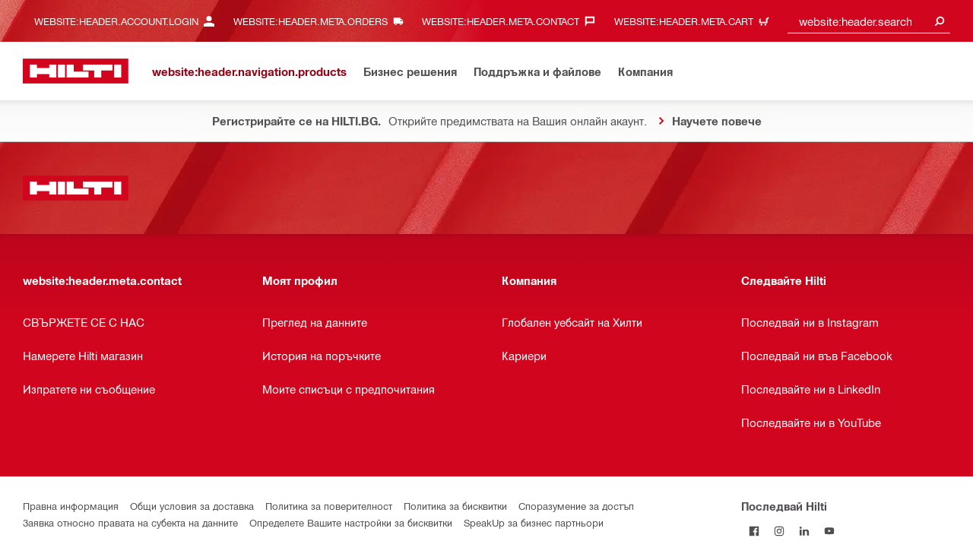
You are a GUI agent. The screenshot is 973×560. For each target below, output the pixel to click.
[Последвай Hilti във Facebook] (754, 531)
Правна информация (71, 506)
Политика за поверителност (329, 506)
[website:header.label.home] (76, 71)
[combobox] (869, 21)
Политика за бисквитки (455, 506)
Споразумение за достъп (576, 506)
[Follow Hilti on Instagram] (779, 531)
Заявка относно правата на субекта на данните (130, 522)
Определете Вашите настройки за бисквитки (351, 522)
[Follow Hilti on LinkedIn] (804, 531)
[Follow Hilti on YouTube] (829, 531)
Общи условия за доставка (192, 506)
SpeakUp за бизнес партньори (534, 522)
